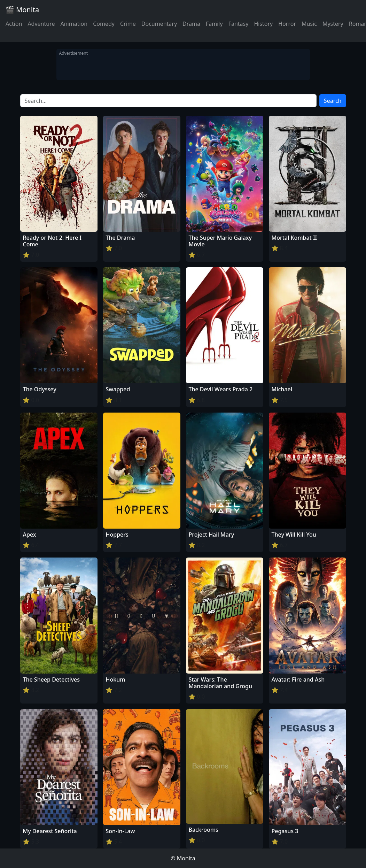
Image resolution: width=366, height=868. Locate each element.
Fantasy (239, 24)
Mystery (333, 24)
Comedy (104, 24)
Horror (287, 24)
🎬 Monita (22, 10)
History (263, 24)
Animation (74, 24)
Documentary (159, 24)
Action (14, 24)
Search (333, 101)
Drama (191, 24)
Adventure (41, 24)
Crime (128, 24)
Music (309, 24)
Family (214, 24)
